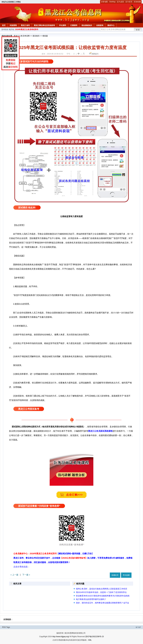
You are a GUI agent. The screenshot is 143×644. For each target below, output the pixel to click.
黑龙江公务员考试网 (22, 36)
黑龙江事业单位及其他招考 (44, 25)
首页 (4, 25)
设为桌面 (120, 2)
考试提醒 (126, 575)
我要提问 (95, 54)
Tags (8, 627)
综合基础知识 (87, 25)
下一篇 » (26, 575)
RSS (4, 627)
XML (90, 640)
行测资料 (74, 25)
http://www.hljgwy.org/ (61, 637)
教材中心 (111, 25)
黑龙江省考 (25, 25)
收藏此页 (115, 575)
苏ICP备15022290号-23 (95, 637)
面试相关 (36, 36)
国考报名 (5, 29)
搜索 (138, 30)
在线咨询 (100, 25)
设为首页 (129, 2)
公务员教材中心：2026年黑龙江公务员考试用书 (54, 554)
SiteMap (112, 2)
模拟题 (45, 36)
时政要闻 (13, 25)
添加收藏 (137, 2)
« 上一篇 (14, 575)
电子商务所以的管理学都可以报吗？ (91, 599)
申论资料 (63, 25)
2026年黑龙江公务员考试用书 (27, 29)
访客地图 (104, 2)
